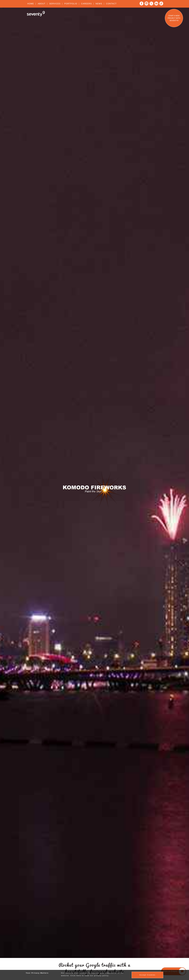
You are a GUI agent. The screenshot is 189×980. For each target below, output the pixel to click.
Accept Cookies (147, 975)
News (99, 4)
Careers (86, 4)
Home (31, 4)
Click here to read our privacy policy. (90, 976)
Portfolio (71, 4)
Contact (111, 4)
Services (55, 4)
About (42, 4)
